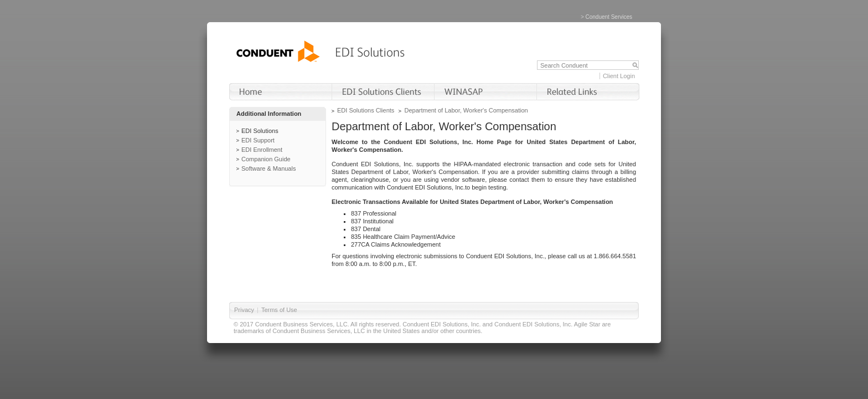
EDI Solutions (260, 131)
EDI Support (258, 140)
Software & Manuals (268, 168)
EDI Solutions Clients (366, 110)
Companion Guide (266, 159)
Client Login (619, 76)
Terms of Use (279, 310)
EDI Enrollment (262, 150)
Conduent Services (609, 17)
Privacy (244, 310)
